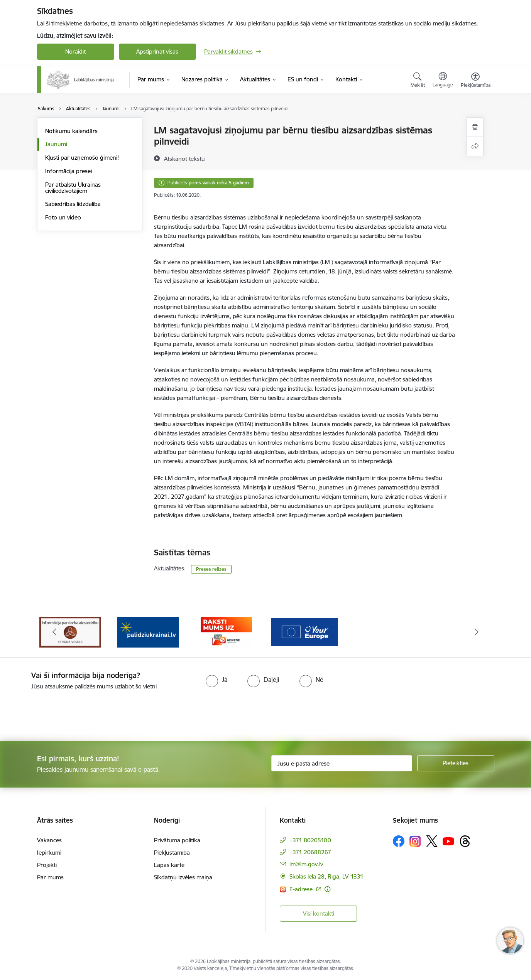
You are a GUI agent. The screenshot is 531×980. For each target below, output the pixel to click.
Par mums (50, 877)
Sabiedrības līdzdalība (73, 204)
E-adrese (302, 889)
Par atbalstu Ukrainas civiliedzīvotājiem (73, 188)
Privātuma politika (177, 840)
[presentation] (64, 712)
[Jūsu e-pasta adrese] (342, 763)
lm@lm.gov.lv (306, 864)
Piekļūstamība (172, 853)
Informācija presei (68, 171)
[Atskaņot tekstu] (184, 159)
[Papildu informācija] (327, 889)
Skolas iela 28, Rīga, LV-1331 (326, 876)
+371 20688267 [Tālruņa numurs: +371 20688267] (310, 852)
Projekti (47, 865)
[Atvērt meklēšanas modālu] (418, 81)
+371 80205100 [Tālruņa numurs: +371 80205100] (310, 840)
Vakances (49, 840)
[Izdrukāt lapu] (475, 127)
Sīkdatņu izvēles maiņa (183, 877)
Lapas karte (169, 865)
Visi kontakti (319, 913)
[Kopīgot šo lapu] (475, 146)
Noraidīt (75, 51)
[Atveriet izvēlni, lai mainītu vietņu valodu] (443, 81)
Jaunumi (56, 144)
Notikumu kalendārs (71, 131)
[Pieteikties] (456, 763)
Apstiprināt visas (157, 51)
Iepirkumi (49, 853)
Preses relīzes (211, 569)
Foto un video (63, 217)
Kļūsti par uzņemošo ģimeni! (82, 158)
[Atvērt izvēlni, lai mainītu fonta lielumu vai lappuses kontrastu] (476, 81)
